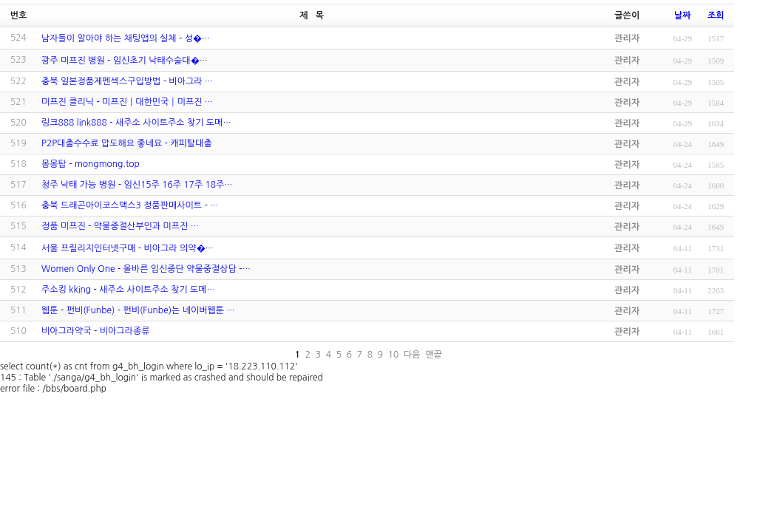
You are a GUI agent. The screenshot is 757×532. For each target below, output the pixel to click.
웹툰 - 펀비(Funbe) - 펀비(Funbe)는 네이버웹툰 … (138, 310)
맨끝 (434, 355)
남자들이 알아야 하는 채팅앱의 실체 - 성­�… (126, 38)
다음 (412, 355)
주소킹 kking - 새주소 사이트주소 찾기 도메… (128, 290)
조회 (716, 16)
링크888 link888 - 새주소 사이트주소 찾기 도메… (136, 123)
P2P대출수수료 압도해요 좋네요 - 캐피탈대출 (127, 143)
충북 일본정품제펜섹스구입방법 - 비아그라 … (127, 81)
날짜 (683, 16)
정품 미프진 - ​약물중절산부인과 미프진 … (120, 226)
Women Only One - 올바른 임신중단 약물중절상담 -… (146, 269)
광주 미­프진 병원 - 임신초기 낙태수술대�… (125, 61)
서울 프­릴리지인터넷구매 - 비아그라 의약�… (128, 248)
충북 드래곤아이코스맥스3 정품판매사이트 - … (130, 205)
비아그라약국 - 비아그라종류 (95, 331)
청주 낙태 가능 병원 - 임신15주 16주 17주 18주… (137, 185)
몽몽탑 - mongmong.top (91, 164)
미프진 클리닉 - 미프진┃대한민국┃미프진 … (127, 102)
